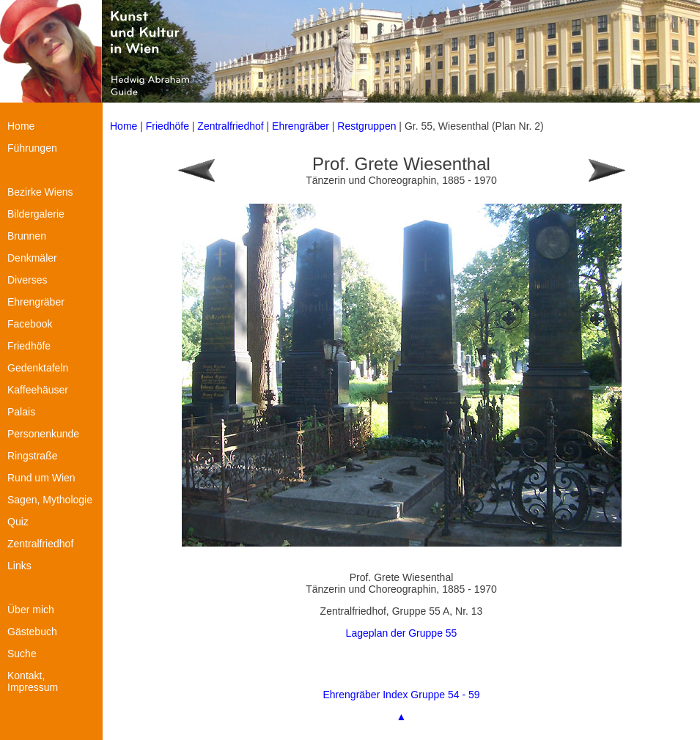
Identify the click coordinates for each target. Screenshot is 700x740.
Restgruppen (366, 126)
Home (124, 126)
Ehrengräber (301, 126)
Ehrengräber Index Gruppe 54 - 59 (401, 695)
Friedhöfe (167, 126)
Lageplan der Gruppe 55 (402, 633)
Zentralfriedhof (230, 126)
